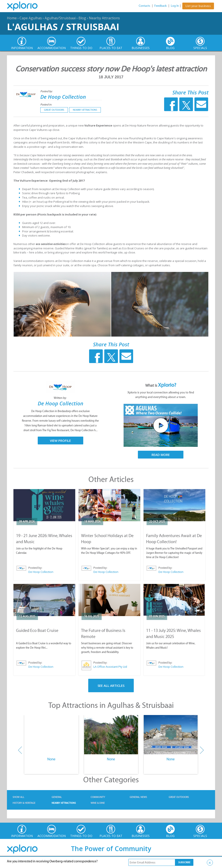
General (57, 797)
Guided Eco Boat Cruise (37, 630)
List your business (198, 6)
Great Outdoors (54, 110)
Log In (175, 6)
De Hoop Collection (63, 97)
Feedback (161, 6)
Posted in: (46, 104)
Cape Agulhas (31, 18)
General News (138, 797)
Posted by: (47, 91)
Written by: (60, 398)
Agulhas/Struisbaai (60, 18)
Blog (82, 18)
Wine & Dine (98, 803)
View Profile (60, 441)
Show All (18, 797)
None (51, 759)
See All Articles (111, 686)
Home (12, 18)
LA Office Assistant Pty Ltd (110, 667)
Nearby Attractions (104, 18)
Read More (161, 455)
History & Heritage (24, 803)
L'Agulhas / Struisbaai (63, 27)
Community (98, 797)
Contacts (144, 6)
